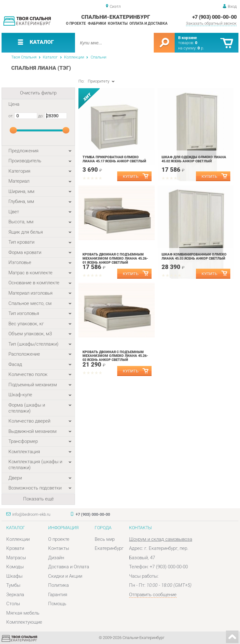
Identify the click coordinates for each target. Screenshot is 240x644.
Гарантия (58, 595)
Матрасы (16, 558)
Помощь (57, 604)
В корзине (187, 38)
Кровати (15, 548)
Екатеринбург (109, 548)
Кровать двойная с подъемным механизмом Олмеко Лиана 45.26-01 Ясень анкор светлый (115, 258)
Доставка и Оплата (69, 567)
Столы (13, 604)
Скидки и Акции (65, 576)
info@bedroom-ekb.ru (31, 514)
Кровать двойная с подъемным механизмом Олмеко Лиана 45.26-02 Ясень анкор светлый (115, 356)
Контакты (118, 23)
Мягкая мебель (23, 613)
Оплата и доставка (148, 23)
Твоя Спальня (24, 57)
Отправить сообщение (153, 595)
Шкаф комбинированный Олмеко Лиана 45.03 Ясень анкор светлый (194, 256)
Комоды (15, 567)
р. (201, 48)
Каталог (50, 57)
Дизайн (56, 558)
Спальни (98, 57)
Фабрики (97, 23)
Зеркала (15, 595)
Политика (58, 585)
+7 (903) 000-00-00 (215, 17)
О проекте (76, 23)
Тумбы (13, 585)
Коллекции (74, 57)
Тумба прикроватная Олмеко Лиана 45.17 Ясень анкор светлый (114, 159)
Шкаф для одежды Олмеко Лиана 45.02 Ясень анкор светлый (194, 159)
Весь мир (105, 539)
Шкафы (14, 576)
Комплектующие (24, 622)
